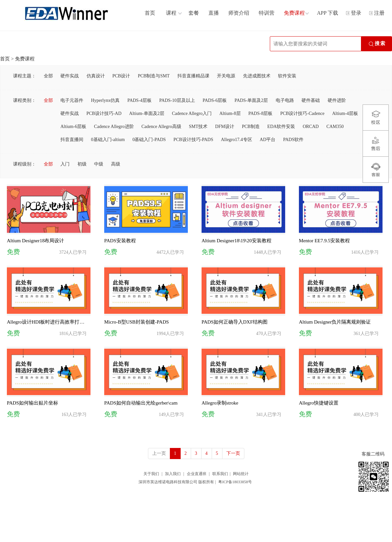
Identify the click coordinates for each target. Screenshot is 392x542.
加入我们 (173, 474)
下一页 (233, 453)
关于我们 (151, 474)
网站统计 (241, 474)
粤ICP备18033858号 (235, 482)
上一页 (159, 453)
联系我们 (220, 474)
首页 (5, 59)
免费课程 (25, 59)
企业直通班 (197, 474)
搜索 (377, 44)
